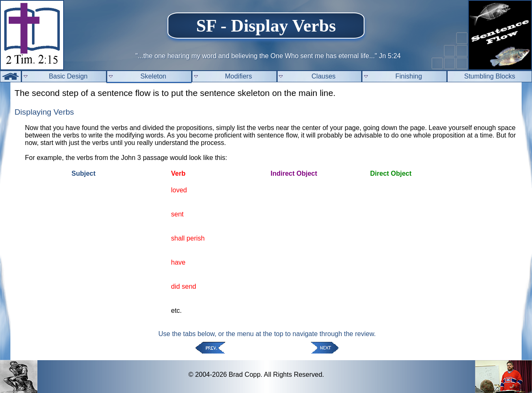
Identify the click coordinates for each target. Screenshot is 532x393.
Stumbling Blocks (490, 76)
